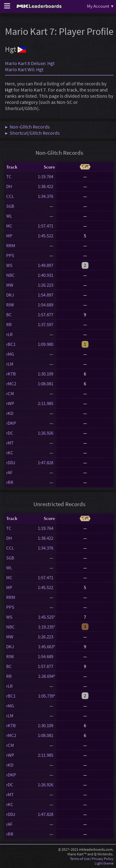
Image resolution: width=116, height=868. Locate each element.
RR (9, 324)
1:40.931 (46, 275)
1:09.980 (46, 344)
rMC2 (11, 384)
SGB (10, 206)
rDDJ (11, 463)
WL (9, 216)
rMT (10, 443)
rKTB (11, 374)
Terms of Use (80, 859)
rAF (9, 472)
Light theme (104, 863)
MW (10, 285)
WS (9, 265)
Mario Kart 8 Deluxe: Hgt (30, 63)
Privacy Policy (103, 859)
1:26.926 (46, 433)
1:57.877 (46, 315)
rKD (10, 413)
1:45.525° (47, 617)
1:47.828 (46, 463)
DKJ (10, 295)
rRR (10, 482)
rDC (10, 433)
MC (9, 226)
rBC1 (11, 344)
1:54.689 (46, 305)
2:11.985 (46, 403)
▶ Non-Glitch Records (27, 127)
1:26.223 (46, 285)
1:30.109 (46, 374)
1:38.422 (46, 186)
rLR (9, 334)
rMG (10, 354)
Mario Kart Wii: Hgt (24, 69)
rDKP (11, 423)
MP (9, 236)
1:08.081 (46, 384)
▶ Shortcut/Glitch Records (32, 133)
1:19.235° (47, 627)
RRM (11, 246)
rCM (10, 393)
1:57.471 (46, 226)
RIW (10, 305)
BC (9, 315)
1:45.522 (46, 236)
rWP (10, 403)
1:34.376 (46, 196)
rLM (10, 364)
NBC (11, 275)
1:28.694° (47, 676)
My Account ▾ (100, 6)
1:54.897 (46, 295)
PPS (10, 255)
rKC (10, 453)
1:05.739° (47, 696)
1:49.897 (46, 265)
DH (9, 186)
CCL (10, 196)
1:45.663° (47, 647)
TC (9, 176)
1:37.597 (46, 324)
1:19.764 (46, 176)
